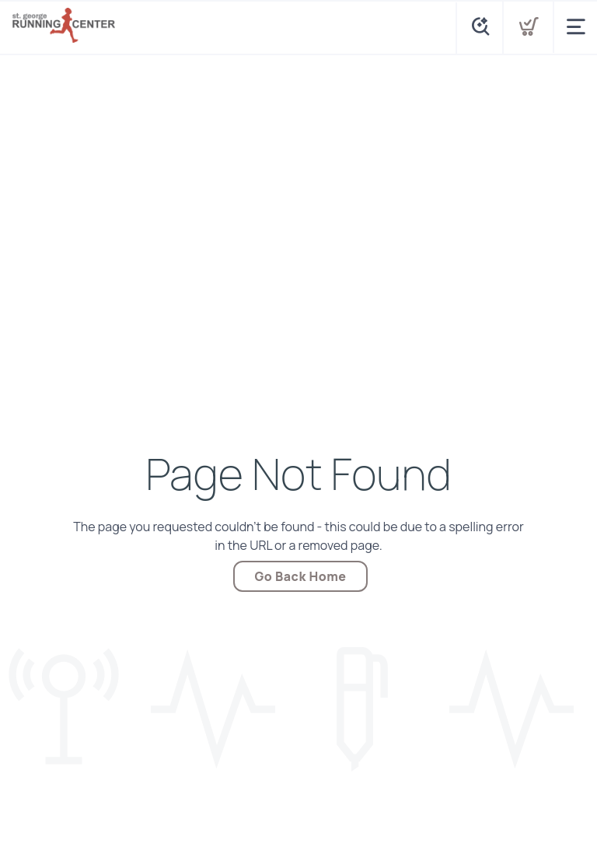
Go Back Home (301, 576)
